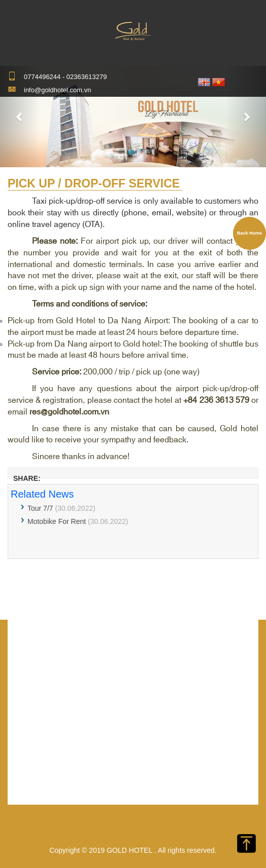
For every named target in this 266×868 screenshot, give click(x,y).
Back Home (250, 233)
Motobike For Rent (57, 521)
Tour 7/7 (40, 508)
